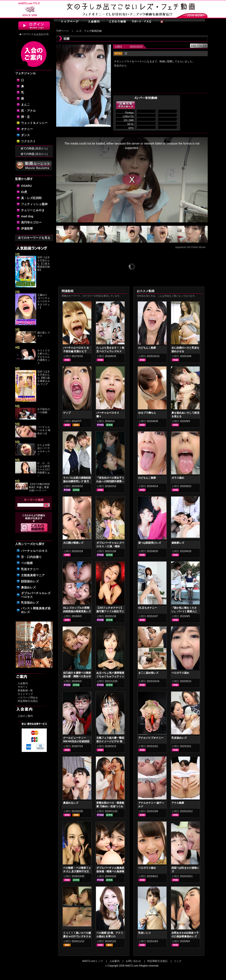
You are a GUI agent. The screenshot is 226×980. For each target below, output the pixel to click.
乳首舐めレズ (30, 603)
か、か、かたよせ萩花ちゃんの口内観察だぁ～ (44, 469)
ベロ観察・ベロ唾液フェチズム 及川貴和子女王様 (77, 871)
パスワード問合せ (28, 698)
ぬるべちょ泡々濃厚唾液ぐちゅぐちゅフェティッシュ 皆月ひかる (110, 676)
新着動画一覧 (25, 691)
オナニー (27, 129)
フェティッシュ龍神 (34, 204)
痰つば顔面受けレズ (150, 543)
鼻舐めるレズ (71, 803)
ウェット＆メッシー (34, 123)
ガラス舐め (178, 478)
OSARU (26, 186)
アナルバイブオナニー (151, 738)
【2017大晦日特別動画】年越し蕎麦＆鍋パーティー (39, 487)
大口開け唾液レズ (73, 543)
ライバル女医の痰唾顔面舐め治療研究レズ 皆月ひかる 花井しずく (77, 481)
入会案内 (23, 683)
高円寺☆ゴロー (31, 222)
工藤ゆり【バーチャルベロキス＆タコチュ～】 (44, 301)
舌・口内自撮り (31, 557)
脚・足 (25, 117)
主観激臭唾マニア (33, 575)
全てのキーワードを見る (34, 238)
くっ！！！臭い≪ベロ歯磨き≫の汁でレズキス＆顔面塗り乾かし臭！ (77, 936)
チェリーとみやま (33, 210)
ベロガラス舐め (180, 673)
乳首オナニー (30, 569)
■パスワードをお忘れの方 (34, 34)
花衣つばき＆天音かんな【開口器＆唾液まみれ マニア (44, 378)
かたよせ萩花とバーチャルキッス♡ (44, 450)
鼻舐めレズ (28, 587)
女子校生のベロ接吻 (44, 411)
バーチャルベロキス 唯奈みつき (44, 430)
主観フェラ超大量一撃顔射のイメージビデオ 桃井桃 (110, 741)
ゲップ (67, 413)
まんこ (25, 105)
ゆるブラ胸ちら (147, 413)
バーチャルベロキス (34, 551)
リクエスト (28, 141)
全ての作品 (34, 148)
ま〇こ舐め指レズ (148, 673)
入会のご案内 (25, 716)
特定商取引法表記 (28, 701)
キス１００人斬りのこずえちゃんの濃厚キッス (44, 357)
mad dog (27, 216)
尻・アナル (28, 111)
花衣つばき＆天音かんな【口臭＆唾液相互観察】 (44, 264)
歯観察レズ (178, 543)
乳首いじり (145, 933)
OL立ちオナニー (148, 608)
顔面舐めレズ (30, 581)
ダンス (25, 135)
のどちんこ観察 (147, 348)
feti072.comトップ (93, 961)
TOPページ (62, 31)
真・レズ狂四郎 (31, 198)
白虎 (24, 192)
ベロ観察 (27, 563)
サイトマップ (25, 694)
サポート (23, 687)
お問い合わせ (133, 961)
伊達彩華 (27, 228)
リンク (178, 961)
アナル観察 (178, 803)
